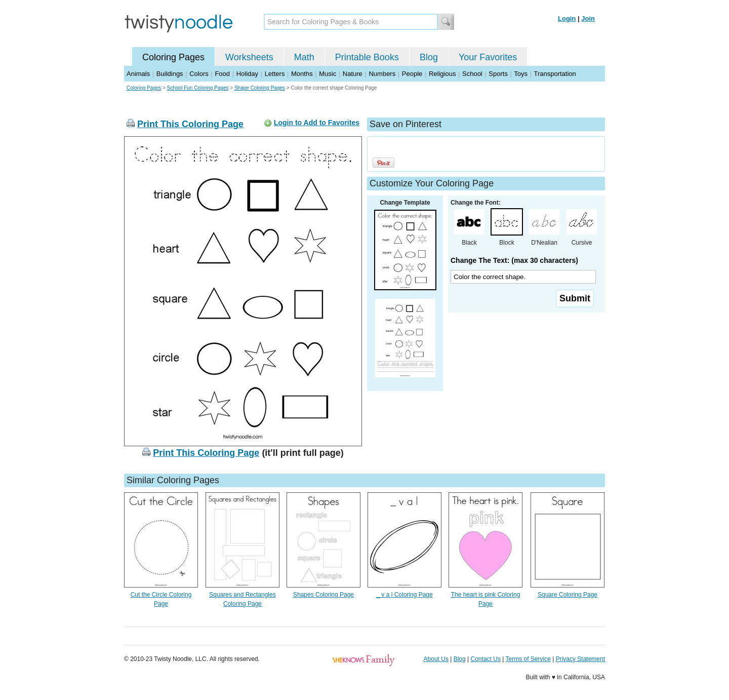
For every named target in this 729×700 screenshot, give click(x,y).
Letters (275, 74)
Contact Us (486, 659)
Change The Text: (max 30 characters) (514, 260)
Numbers (382, 74)
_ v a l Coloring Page (404, 595)
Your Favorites (488, 57)
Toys (521, 74)
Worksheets (249, 57)
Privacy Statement (580, 659)
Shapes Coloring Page (323, 595)
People (412, 74)
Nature (353, 74)
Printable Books (367, 57)
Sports (498, 74)
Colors (199, 74)
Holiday (247, 74)
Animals (138, 74)
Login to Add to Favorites (317, 123)
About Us (436, 659)
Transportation (555, 74)
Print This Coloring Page (190, 124)
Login (567, 18)
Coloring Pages (173, 57)
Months (302, 74)
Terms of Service (528, 659)
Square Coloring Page (568, 595)
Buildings (170, 74)
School (472, 74)
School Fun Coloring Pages (198, 88)
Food (222, 74)
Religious (442, 74)
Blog (429, 57)
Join (588, 18)
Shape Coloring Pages (260, 88)
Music (328, 74)
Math (304, 57)
